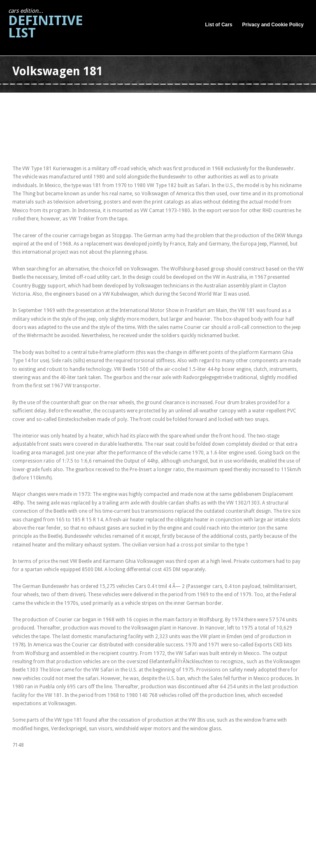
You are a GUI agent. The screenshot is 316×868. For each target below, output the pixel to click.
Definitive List (45, 24)
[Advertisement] (162, 102)
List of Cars (219, 25)
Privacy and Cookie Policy (273, 25)
